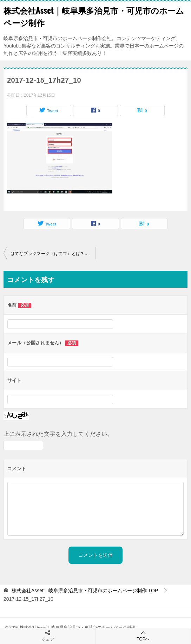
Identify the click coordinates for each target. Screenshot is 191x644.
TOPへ (143, 636)
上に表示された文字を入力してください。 (58, 434)
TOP (85, 591)
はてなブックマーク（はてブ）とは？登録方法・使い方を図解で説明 (53, 254)
